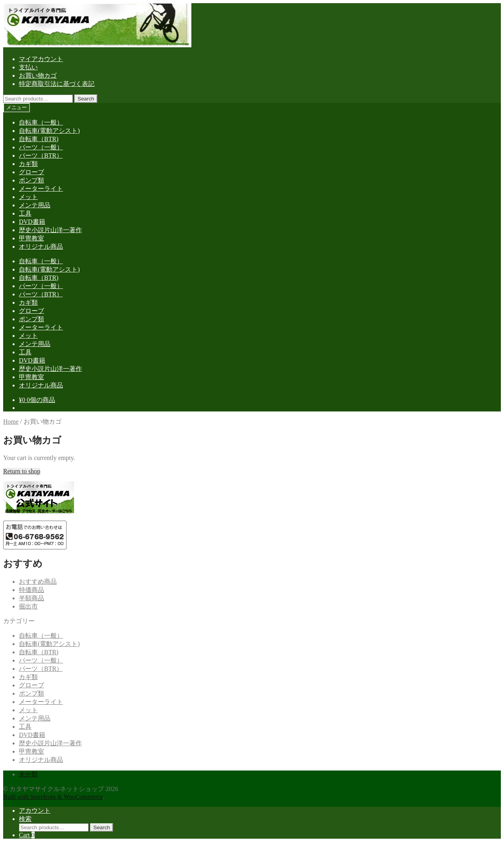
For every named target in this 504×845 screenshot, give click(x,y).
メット (28, 197)
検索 (25, 819)
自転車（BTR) (39, 139)
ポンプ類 (31, 180)
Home (11, 422)
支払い (28, 67)
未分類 (28, 774)
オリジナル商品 (41, 247)
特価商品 (31, 590)
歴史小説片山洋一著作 (50, 230)
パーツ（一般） (41, 147)
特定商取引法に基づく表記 (57, 84)
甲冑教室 (31, 238)
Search (86, 99)
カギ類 (28, 164)
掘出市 (28, 606)
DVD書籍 (32, 222)
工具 (25, 213)
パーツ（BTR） (41, 155)
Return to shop (22, 471)
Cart (27, 835)
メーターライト (41, 189)
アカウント (35, 811)
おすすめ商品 (38, 582)
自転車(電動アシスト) (49, 131)
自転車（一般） (41, 122)
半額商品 (31, 598)
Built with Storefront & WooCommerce (53, 797)
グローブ (31, 172)
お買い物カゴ (38, 75)
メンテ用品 (35, 205)
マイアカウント (41, 59)
